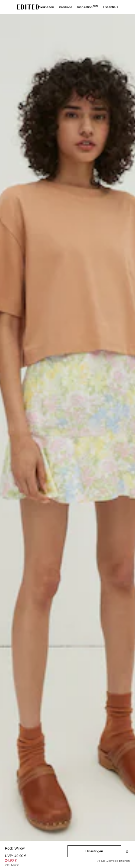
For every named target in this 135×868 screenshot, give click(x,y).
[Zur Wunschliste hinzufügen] (128, 851)
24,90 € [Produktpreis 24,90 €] (11, 860)
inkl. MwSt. (12, 865)
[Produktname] (36, 849)
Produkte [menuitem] (66, 7)
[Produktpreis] (36, 861)
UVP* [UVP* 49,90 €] (16, 856)
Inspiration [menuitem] (88, 7)
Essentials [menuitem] (110, 7)
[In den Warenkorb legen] (94, 851)
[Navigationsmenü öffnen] (7, 7)
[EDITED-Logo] (28, 7)
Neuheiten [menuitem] (46, 7)
